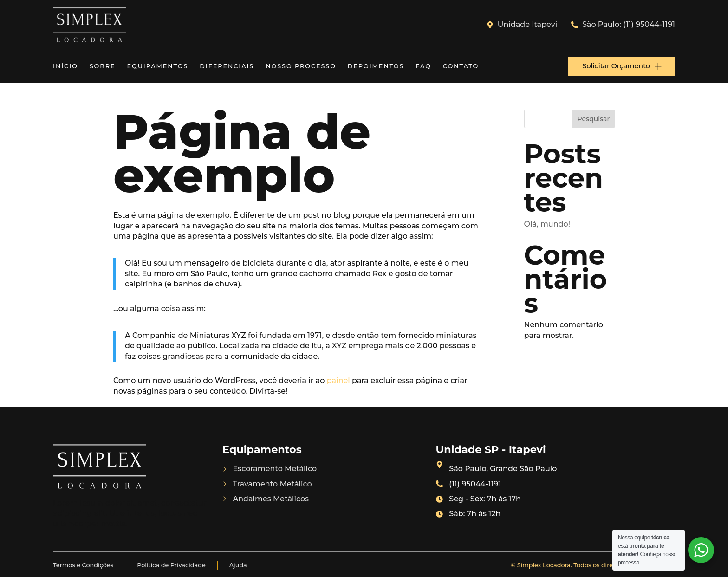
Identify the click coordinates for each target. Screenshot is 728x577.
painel (338, 380)
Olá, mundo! (547, 224)
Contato (461, 66)
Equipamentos (158, 66)
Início (65, 66)
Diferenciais (227, 66)
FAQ (423, 66)
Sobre (103, 66)
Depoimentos (376, 66)
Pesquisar (594, 119)
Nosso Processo (301, 66)
